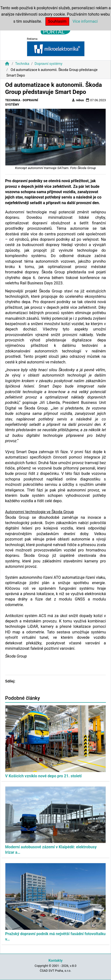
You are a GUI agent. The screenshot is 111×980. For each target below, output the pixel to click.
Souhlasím (57, 21)
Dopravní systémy (48, 64)
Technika (22, 64)
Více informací (85, 21)
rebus (78, 100)
